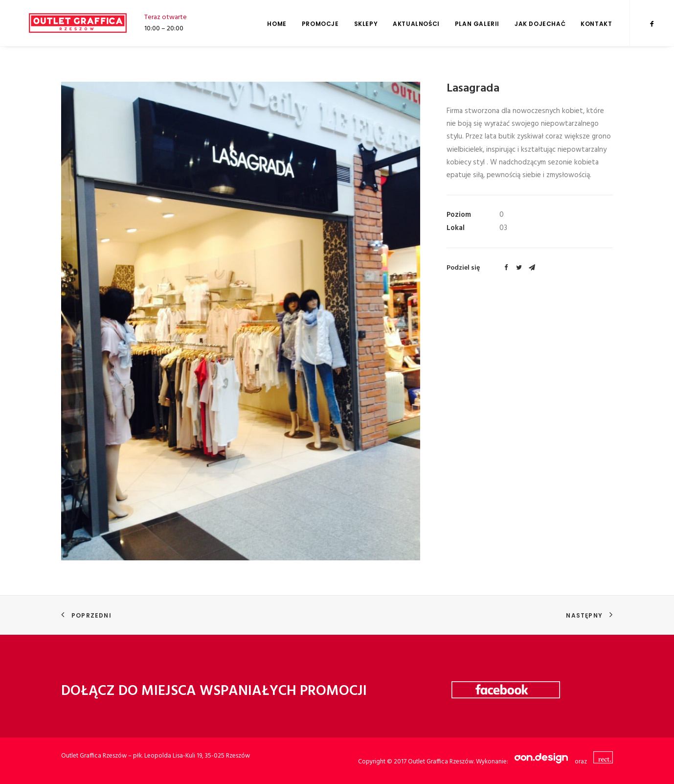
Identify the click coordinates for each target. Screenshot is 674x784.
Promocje (320, 24)
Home (277, 24)
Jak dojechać (540, 24)
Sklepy (366, 24)
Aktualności (416, 24)
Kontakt (596, 24)
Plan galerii (477, 24)
